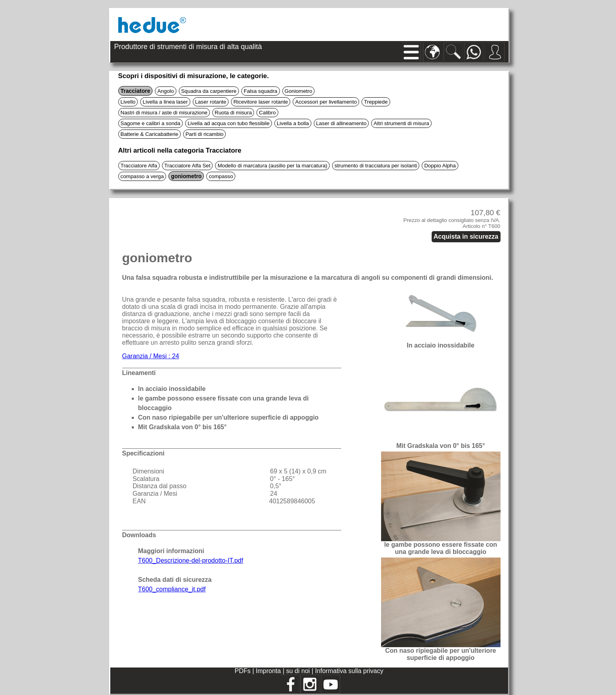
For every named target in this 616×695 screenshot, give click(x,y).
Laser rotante (211, 102)
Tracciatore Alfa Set (188, 166)
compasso (221, 176)
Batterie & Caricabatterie (150, 134)
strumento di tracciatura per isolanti (376, 166)
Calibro (267, 113)
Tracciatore (136, 91)
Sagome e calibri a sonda (151, 123)
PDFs (242, 671)
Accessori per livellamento (326, 102)
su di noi (299, 671)
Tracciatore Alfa (139, 166)
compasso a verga (142, 176)
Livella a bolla (293, 123)
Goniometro (299, 91)
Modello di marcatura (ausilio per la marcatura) (272, 166)
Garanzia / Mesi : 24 (151, 356)
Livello (128, 102)
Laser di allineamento (341, 123)
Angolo (166, 91)
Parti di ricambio (205, 134)
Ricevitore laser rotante (261, 102)
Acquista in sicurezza (466, 237)
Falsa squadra (260, 91)
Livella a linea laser (165, 102)
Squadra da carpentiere (209, 91)
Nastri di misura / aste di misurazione (164, 113)
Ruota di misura (233, 113)
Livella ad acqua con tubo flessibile (229, 123)
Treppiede (376, 102)
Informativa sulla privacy (349, 671)
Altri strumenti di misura (401, 123)
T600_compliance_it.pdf (172, 589)
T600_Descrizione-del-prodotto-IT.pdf (191, 561)
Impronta (269, 671)
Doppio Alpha (440, 166)
